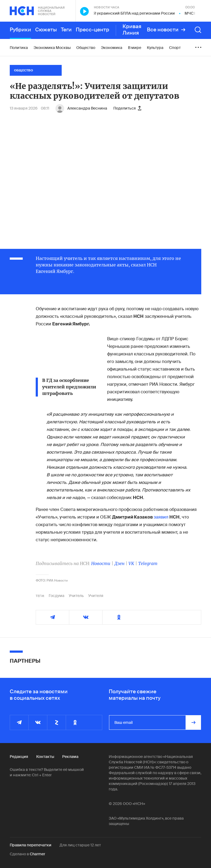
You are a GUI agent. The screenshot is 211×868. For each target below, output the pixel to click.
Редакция (19, 757)
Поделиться (127, 108)
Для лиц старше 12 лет (80, 845)
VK (131, 563)
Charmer (37, 854)
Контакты (45, 757)
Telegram (148, 563)
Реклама (70, 757)
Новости (101, 563)
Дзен (119, 563)
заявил (161, 517)
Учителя (96, 596)
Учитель (76, 596)
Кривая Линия (132, 30)
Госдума (57, 596)
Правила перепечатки (31, 845)
